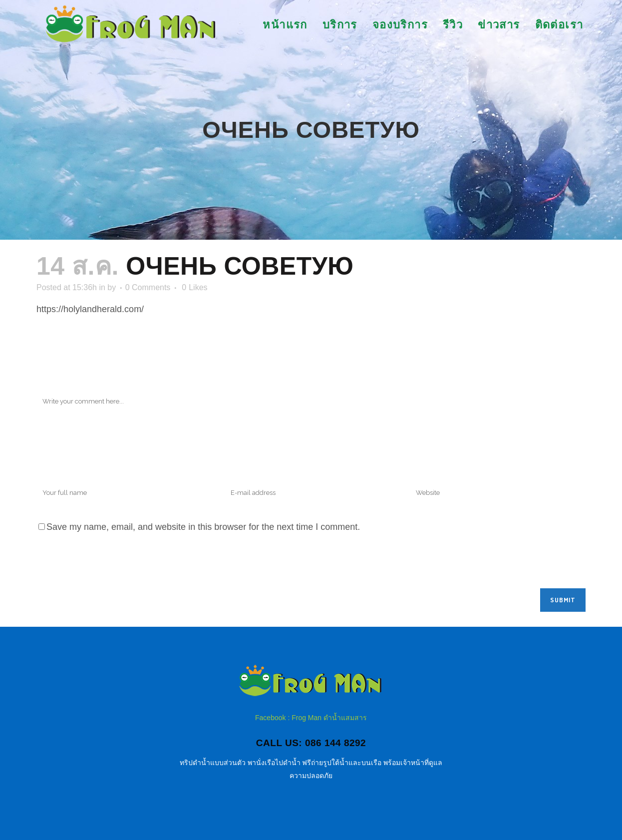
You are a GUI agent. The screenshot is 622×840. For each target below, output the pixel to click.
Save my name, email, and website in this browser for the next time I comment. (203, 527)
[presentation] (112, 564)
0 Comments (148, 287)
